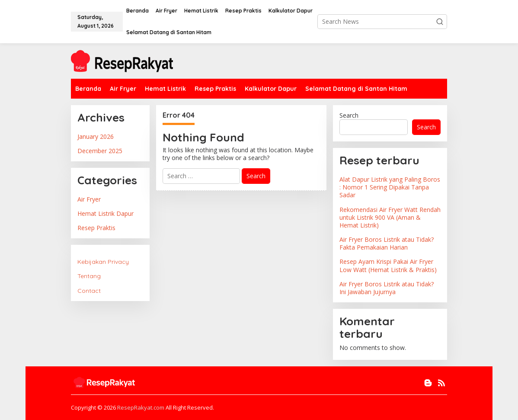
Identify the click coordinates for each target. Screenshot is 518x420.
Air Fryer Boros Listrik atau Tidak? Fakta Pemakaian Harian (387, 243)
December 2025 (100, 151)
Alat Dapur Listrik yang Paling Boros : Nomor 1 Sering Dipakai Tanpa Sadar (390, 187)
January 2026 (96, 136)
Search (349, 115)
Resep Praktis (96, 228)
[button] (440, 22)
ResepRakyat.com (141, 407)
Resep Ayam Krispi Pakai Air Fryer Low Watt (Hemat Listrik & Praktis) (388, 265)
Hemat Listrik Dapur (106, 213)
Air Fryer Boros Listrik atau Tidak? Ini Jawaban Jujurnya (387, 288)
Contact (89, 291)
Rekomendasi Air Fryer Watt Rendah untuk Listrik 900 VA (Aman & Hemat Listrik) (390, 217)
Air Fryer (89, 199)
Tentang (89, 276)
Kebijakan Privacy (103, 262)
